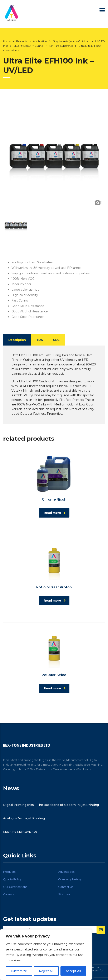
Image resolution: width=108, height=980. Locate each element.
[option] (54, 155)
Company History (70, 879)
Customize (19, 971)
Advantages (66, 872)
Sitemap (64, 894)
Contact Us (66, 887)
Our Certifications (15, 887)
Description (17, 340)
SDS (56, 340)
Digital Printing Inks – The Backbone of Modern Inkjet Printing (51, 805)
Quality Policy (12, 879)
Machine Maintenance (20, 832)
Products (9, 872)
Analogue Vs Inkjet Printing (24, 818)
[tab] (17, 340)
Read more (55, 513)
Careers (9, 894)
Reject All (46, 971)
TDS (40, 340)
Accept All (73, 971)
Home (7, 41)
